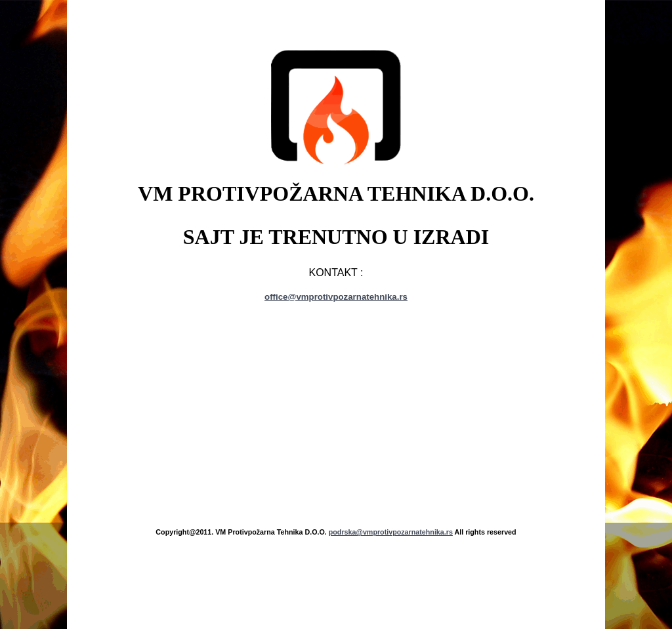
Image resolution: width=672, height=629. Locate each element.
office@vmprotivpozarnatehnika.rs (336, 297)
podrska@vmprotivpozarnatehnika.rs (391, 532)
